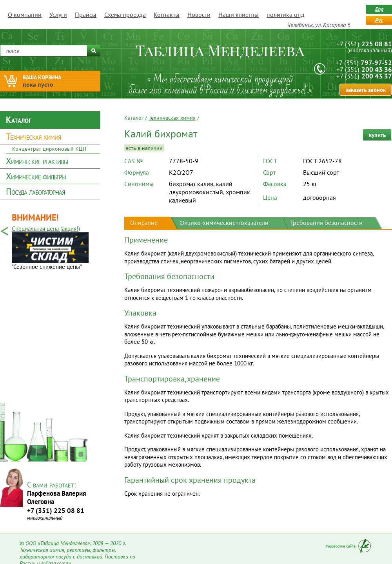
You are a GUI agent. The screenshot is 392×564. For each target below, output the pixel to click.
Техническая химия (34, 137)
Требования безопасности (326, 223)
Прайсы (86, 15)
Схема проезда (125, 15)
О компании (25, 15)
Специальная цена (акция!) (46, 229)
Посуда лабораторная (35, 192)
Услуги (58, 15)
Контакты (167, 15)
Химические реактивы (37, 161)
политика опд (286, 15)
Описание (144, 223)
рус (379, 20)
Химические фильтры (36, 176)
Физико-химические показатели (224, 223)
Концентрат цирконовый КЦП (49, 149)
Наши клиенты (239, 15)
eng (379, 9)
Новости (199, 15)
